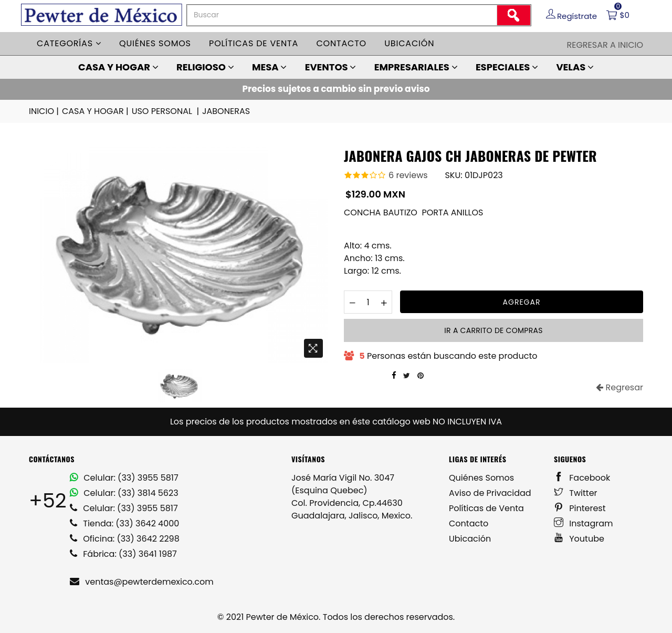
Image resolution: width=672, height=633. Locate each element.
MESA (269, 67)
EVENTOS (331, 67)
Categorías (69, 43)
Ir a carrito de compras (493, 330)
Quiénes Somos (481, 478)
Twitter (576, 493)
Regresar (619, 387)
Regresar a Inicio (605, 45)
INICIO (45, 111)
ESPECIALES (507, 67)
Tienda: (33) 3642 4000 (124, 523)
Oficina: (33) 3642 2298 (125, 539)
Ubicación (409, 43)
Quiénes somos (155, 43)
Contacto (341, 43)
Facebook (582, 478)
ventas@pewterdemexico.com (142, 582)
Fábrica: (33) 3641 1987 (123, 554)
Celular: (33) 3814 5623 (124, 493)
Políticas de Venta (486, 508)
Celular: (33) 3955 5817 (124, 478)
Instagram (584, 523)
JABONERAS (226, 111)
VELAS (575, 67)
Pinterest (580, 508)
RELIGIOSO (205, 67)
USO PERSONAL (166, 111)
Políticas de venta (254, 43)
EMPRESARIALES (416, 67)
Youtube (579, 539)
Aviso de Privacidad (490, 493)
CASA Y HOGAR (118, 67)
